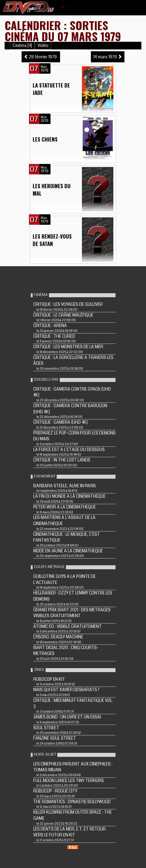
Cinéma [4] (22, 46)
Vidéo (43, 46)
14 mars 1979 (108, 57)
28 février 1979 (41, 57)
